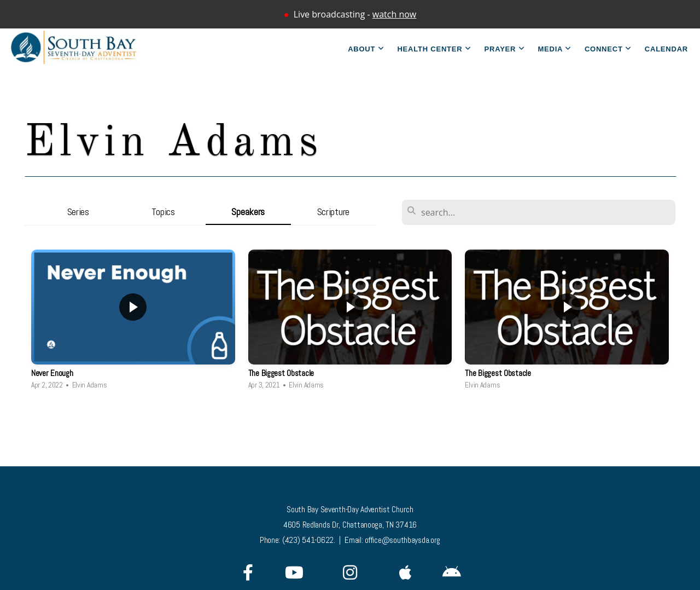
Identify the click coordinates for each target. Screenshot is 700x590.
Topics (163, 212)
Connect (608, 49)
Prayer (505, 49)
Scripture (333, 212)
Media (554, 49)
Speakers (248, 212)
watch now (394, 14)
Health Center (434, 49)
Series (78, 212)
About (366, 49)
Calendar (666, 49)
